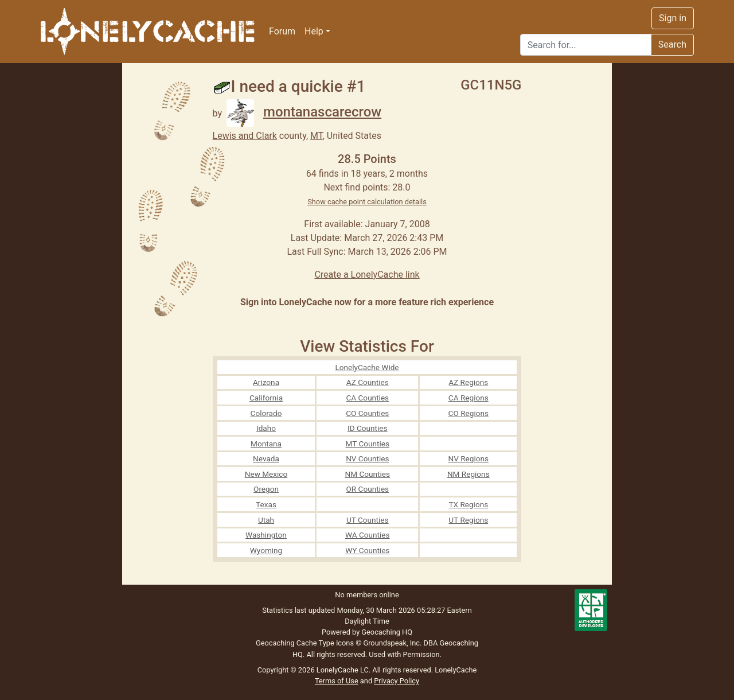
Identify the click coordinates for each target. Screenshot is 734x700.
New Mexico (266, 474)
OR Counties (367, 489)
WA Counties (368, 535)
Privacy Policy (397, 681)
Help (314, 31)
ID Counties (368, 428)
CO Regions (468, 413)
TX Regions (468, 504)
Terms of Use (337, 681)
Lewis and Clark (245, 136)
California (266, 398)
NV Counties (367, 458)
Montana (266, 444)
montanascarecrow (304, 112)
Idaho (266, 428)
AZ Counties (368, 382)
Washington (266, 535)
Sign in (673, 18)
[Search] (586, 45)
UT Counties (368, 520)
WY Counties (367, 550)
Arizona (266, 382)
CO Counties (367, 413)
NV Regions (469, 458)
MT (317, 136)
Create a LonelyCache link (367, 275)
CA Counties (367, 398)
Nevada (266, 458)
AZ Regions (468, 382)
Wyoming (266, 550)
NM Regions (468, 474)
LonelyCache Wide (367, 367)
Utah (266, 520)
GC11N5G (491, 85)
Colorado (266, 413)
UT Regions (468, 520)
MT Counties (368, 444)
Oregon (266, 489)
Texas (266, 504)
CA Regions (468, 398)
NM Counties (368, 474)
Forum (282, 31)
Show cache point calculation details (367, 202)
